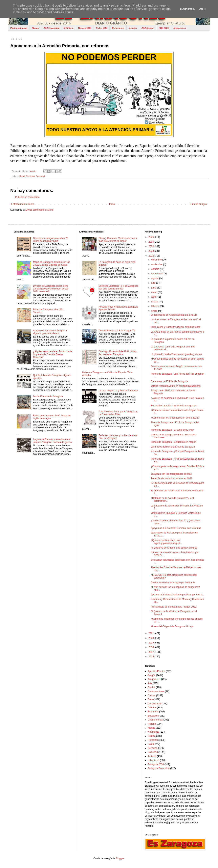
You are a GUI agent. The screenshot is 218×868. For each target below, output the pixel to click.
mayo (155, 292)
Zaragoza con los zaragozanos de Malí (171, 474)
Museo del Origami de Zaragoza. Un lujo (172, 626)
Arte (150, 683)
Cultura (152, 695)
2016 (151, 657)
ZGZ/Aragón (148, 28)
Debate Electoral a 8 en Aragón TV (117, 331)
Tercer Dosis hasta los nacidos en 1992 (172, 478)
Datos (151, 699)
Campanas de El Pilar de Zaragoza (169, 381)
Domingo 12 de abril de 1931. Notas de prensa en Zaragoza (118, 353)
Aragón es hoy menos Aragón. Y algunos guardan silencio (50, 332)
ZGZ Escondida (51, 28)
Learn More (187, 9)
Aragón (133, 28)
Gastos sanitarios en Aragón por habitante (173, 583)
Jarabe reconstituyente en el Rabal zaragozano (176, 386)
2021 (151, 633)
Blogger (120, 858)
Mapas (35, 28)
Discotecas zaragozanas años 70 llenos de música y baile (51, 240)
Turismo (152, 756)
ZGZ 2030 (164, 28)
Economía (153, 712)
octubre (156, 269)
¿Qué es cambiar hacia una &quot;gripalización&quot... (166, 542)
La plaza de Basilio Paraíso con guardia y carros (176, 354)
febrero (155, 306)
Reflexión (153, 740)
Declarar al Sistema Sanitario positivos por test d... (177, 595)
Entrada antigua (198, 204)
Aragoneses (180, 28)
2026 (151, 237)
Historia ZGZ (85, 28)
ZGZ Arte (69, 28)
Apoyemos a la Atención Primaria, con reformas (176, 528)
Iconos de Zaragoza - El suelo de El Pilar (172, 430)
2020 (151, 638)
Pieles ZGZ (102, 28)
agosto (155, 278)
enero (155, 311)
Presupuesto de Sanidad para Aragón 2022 (174, 607)
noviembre (157, 264)
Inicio (112, 204)
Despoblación (155, 704)
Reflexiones (118, 28)
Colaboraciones (156, 692)
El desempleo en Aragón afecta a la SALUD (174, 315)
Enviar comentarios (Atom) (39, 210)
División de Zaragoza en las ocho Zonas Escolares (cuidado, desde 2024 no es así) (51, 289)
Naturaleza (154, 732)
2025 (151, 242)
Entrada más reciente (23, 204)
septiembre (158, 274)
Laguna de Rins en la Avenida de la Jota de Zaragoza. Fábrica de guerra (52, 441)
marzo (155, 302)
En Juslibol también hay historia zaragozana (174, 406)
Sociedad (40, 176)
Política (152, 736)
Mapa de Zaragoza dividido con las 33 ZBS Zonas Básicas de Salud (52, 263)
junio (154, 288)
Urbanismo (154, 760)
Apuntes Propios (157, 671)
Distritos (152, 708)
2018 (151, 647)
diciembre (157, 260)
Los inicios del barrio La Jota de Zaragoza (173, 447)
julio (154, 283)
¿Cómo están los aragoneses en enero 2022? (175, 418)
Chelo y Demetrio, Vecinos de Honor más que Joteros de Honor (118, 240)
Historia (152, 724)
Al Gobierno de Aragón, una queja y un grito (174, 548)
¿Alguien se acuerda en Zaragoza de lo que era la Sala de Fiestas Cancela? (53, 354)
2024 (151, 246)
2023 (151, 251)
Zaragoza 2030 (156, 764)
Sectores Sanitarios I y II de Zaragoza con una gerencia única (118, 287)
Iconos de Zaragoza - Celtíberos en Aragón (174, 442)
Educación (153, 716)
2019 (151, 643)
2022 (151, 256)
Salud (22, 176)
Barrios (152, 687)
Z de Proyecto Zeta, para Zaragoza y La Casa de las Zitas (118, 413)
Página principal (19, 28)
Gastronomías (155, 720)
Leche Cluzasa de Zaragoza (48, 396)
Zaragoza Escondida (159, 768)
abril (154, 297)
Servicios (30, 176)
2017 (151, 652)
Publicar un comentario (27, 197)
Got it (202, 9)
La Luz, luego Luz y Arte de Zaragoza (118, 391)
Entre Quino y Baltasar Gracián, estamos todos (176, 327)
